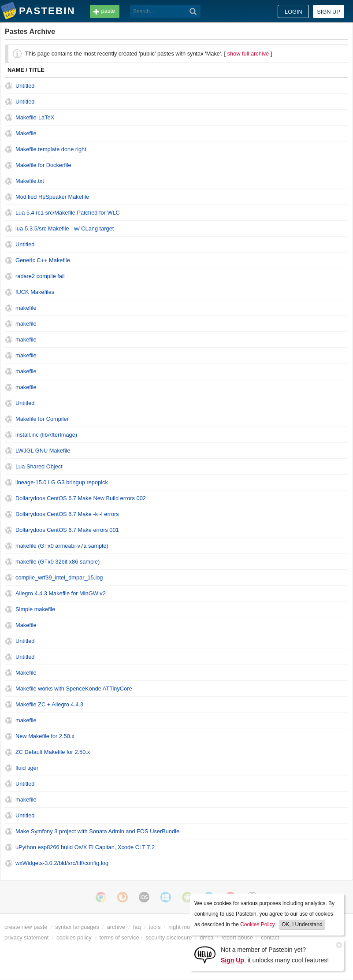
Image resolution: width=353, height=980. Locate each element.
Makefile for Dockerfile (43, 165)
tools (154, 927)
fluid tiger (27, 768)
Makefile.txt (30, 181)
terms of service (119, 937)
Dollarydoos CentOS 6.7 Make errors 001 (67, 530)
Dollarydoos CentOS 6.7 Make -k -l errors (67, 514)
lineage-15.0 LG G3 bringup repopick (62, 482)
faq (137, 927)
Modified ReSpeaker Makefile (52, 197)
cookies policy (74, 937)
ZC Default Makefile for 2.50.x (53, 752)
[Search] (193, 11)
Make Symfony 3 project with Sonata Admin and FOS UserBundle (97, 831)
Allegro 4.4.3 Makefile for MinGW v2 (61, 593)
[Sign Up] (205, 954)
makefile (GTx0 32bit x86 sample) (58, 562)
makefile (26, 308)
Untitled (25, 86)
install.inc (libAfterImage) (46, 435)
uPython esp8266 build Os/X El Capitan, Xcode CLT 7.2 (85, 847)
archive (116, 927)
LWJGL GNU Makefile (43, 451)
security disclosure (169, 937)
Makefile (26, 133)
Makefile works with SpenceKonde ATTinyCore (74, 689)
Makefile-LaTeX (35, 117)
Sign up (329, 12)
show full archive (248, 54)
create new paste (26, 927)
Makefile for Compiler (42, 419)
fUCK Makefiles (35, 292)
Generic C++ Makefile (43, 260)
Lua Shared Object (39, 466)
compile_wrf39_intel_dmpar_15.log (59, 577)
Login (294, 12)
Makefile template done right (51, 149)
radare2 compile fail (40, 276)
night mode (182, 927)
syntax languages (77, 927)
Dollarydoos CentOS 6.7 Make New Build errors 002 (81, 498)
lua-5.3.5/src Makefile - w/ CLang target (65, 228)
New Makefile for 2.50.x (45, 736)
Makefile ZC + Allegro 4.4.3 (49, 704)
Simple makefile (35, 609)
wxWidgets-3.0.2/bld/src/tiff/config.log (62, 863)
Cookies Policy (257, 924)
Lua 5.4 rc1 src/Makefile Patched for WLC (68, 213)
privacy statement (26, 937)
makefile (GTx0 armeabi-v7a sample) (62, 546)
